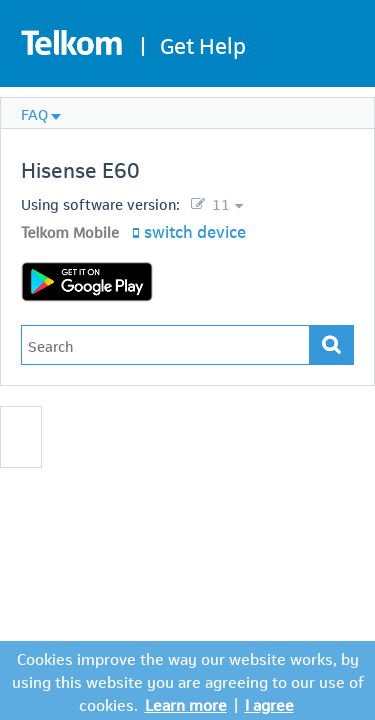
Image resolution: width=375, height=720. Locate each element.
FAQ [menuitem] (34, 113)
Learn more (186, 703)
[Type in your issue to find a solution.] (165, 345)
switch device (195, 230)
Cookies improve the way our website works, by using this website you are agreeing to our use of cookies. (188, 680)
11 (219, 203)
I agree (269, 703)
